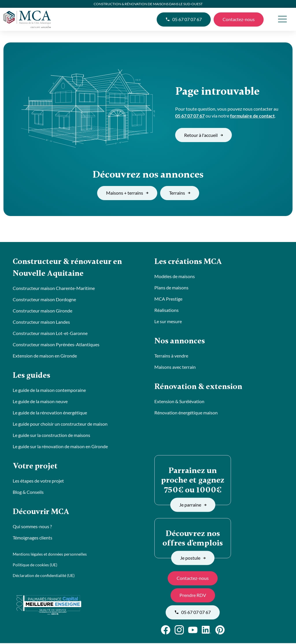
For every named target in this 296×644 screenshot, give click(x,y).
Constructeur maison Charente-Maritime (54, 289)
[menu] (282, 19)
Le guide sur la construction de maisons (51, 436)
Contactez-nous (239, 19)
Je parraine (193, 506)
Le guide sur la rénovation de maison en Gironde (60, 447)
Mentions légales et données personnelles (50, 555)
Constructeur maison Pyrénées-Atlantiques (56, 345)
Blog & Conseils (28, 493)
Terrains (180, 193)
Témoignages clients (33, 539)
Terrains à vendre (171, 356)
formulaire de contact (252, 116)
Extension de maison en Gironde (45, 356)
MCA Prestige (168, 299)
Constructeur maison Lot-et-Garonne (50, 334)
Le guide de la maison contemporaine (49, 391)
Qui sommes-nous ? (32, 528)
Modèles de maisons (175, 277)
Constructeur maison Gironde (42, 311)
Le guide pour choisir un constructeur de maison (60, 425)
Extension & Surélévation (179, 402)
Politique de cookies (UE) (35, 566)
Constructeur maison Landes (41, 322)
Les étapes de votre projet (38, 482)
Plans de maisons (171, 288)
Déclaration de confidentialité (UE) (44, 577)
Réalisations (166, 310)
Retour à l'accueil (203, 135)
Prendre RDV (193, 596)
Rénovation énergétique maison (186, 413)
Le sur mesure (168, 322)
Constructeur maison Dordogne (44, 300)
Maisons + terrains (127, 193)
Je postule (193, 559)
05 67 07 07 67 (184, 19)
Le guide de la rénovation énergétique (50, 413)
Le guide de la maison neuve (40, 402)
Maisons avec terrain (175, 367)
